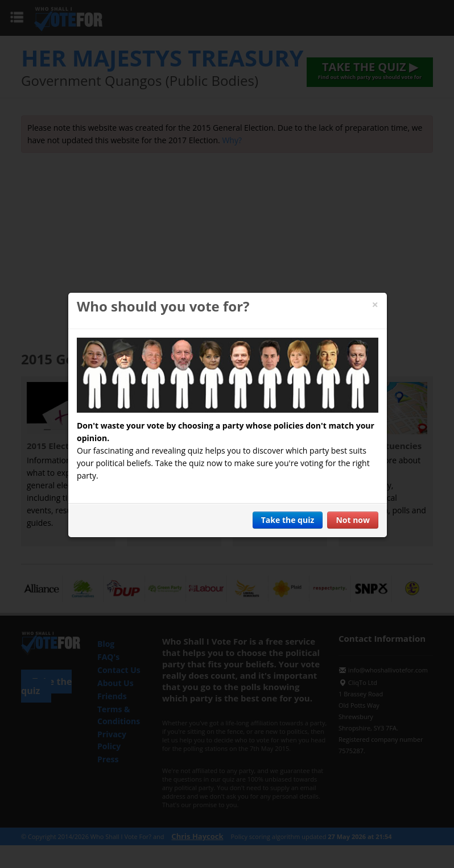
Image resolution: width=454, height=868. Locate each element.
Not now (353, 520)
